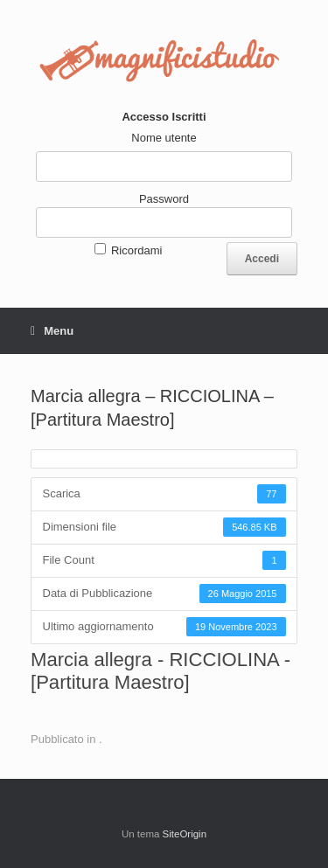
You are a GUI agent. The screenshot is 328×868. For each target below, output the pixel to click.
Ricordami (137, 250)
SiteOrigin (185, 834)
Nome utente (164, 138)
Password (164, 199)
